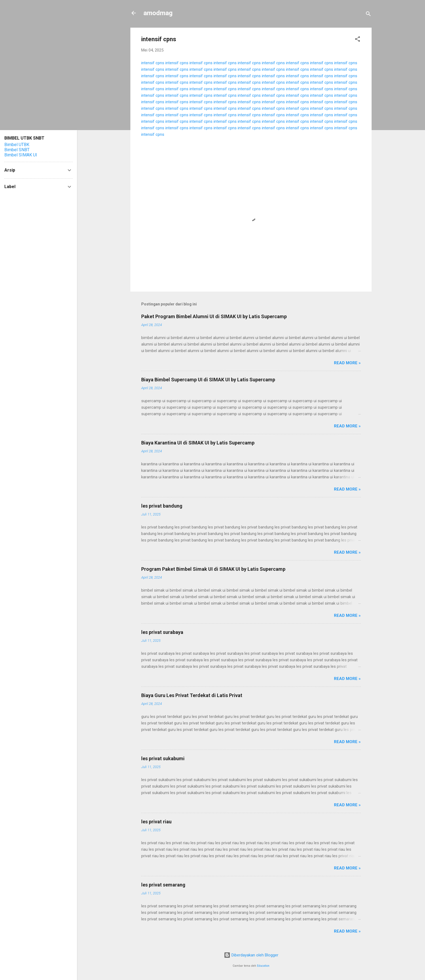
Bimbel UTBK (17, 145)
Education (263, 966)
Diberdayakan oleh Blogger (251, 955)
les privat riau (156, 822)
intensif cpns (153, 63)
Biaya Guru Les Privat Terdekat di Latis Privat (192, 695)
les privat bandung (162, 506)
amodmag (158, 13)
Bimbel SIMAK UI (21, 155)
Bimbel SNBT (17, 150)
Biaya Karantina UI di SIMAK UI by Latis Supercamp (198, 443)
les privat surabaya (162, 632)
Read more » (347, 363)
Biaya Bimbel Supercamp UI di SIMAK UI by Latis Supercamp (208, 380)
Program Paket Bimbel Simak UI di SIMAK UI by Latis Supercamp (213, 569)
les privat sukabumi (163, 758)
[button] (358, 40)
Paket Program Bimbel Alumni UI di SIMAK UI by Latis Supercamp (214, 316)
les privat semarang (163, 885)
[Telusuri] (368, 15)
